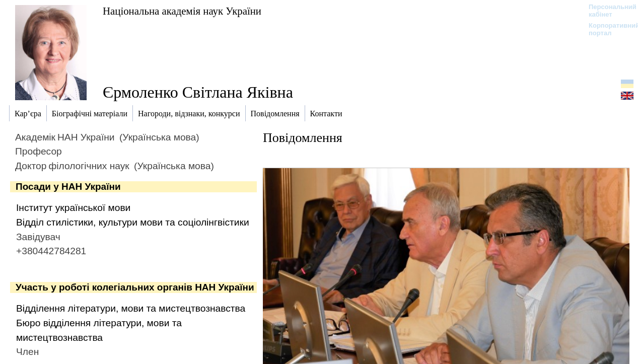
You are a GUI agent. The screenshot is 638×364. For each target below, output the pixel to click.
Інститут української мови (73, 208)
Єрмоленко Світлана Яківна (198, 92)
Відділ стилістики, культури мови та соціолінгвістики (133, 222)
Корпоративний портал (608, 29)
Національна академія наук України (182, 11)
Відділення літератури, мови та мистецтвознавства (131, 308)
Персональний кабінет (608, 11)
